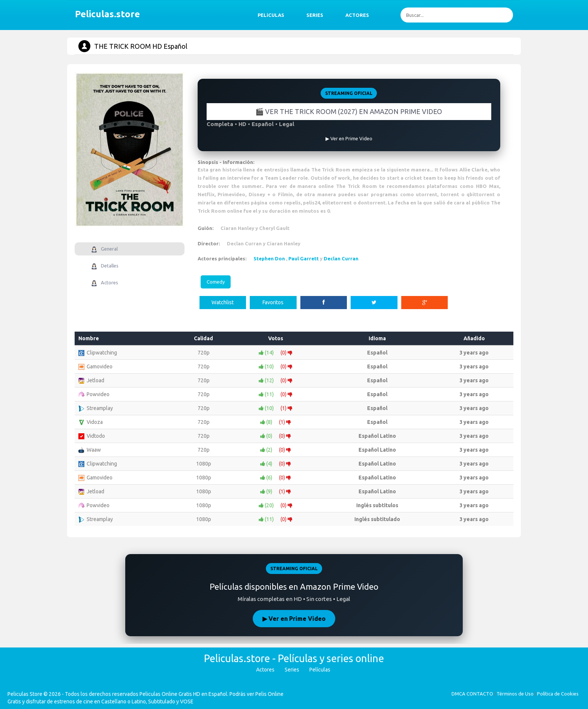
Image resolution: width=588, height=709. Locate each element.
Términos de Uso (515, 694)
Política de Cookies (558, 694)
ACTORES (357, 15)
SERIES (315, 15)
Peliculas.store (105, 14)
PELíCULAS (271, 15)
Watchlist (223, 302)
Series (292, 670)
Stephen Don (269, 258)
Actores (265, 670)
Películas (320, 670)
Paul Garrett (304, 258)
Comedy (216, 282)
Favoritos (273, 302)
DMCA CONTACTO (472, 694)
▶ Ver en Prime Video (294, 619)
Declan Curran (341, 258)
